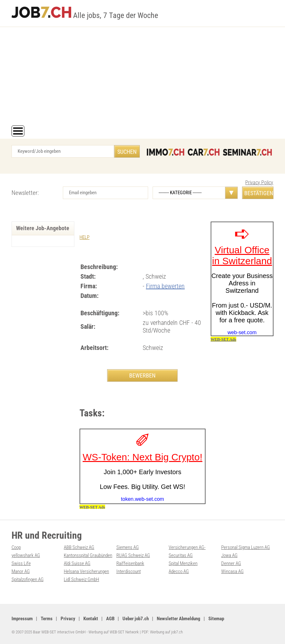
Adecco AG (179, 571)
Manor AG (21, 571)
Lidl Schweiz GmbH (81, 579)
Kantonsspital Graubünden (88, 555)
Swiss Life (21, 563)
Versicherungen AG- (187, 547)
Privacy (68, 619)
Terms (47, 619)
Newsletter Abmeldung (179, 619)
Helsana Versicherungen (86, 571)
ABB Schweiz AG (79, 547)
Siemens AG (128, 547)
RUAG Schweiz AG (133, 555)
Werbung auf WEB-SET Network (114, 632)
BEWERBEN (142, 375)
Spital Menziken (183, 563)
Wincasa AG (232, 571)
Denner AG (231, 563)
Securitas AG (181, 555)
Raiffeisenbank (130, 563)
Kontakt (91, 619)
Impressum (22, 619)
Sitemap (216, 619)
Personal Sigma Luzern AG (246, 547)
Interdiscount (129, 571)
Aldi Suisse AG (77, 563)
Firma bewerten (165, 286)
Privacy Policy (259, 183)
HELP (84, 237)
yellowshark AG (26, 555)
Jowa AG (229, 555)
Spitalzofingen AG (28, 579)
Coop (16, 547)
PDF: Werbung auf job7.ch (162, 632)
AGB (110, 619)
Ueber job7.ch (136, 619)
